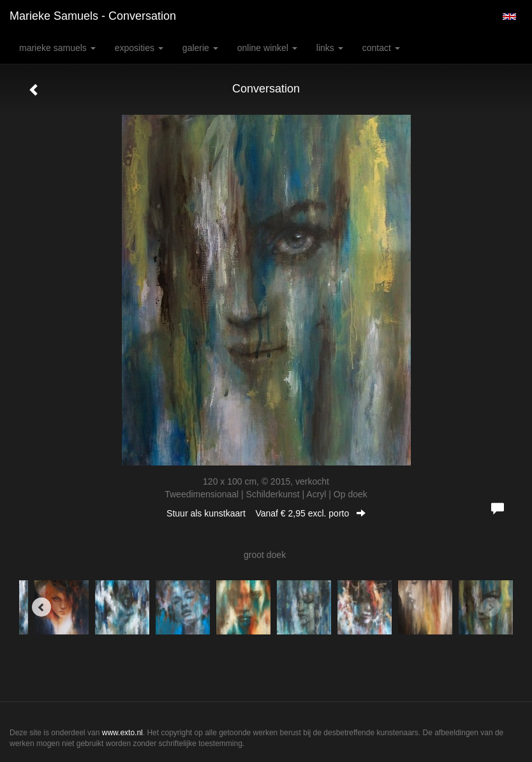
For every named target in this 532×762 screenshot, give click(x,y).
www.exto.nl (122, 733)
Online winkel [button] (267, 48)
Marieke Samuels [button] (57, 48)
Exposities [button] (139, 48)
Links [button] (330, 48)
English (509, 17)
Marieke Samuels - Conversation (93, 16)
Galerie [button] (200, 48)
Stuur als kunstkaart (266, 513)
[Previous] (41, 607)
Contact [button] (381, 48)
